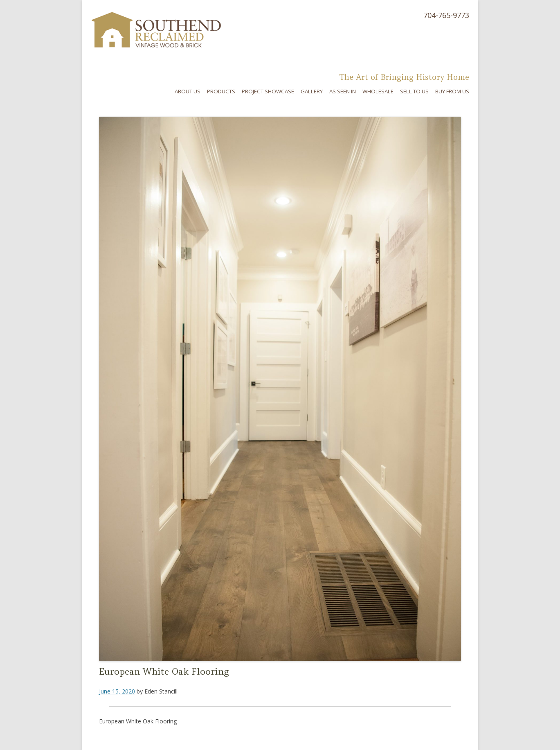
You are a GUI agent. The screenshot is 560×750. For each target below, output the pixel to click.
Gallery (312, 91)
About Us (188, 91)
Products (221, 91)
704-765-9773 (446, 15)
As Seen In (343, 91)
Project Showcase (268, 91)
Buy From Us (452, 91)
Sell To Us (414, 91)
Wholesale (378, 91)
